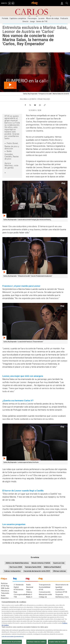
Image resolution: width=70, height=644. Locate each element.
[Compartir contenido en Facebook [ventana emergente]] (25, 105)
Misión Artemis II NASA (41, 563)
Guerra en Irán (59, 563)
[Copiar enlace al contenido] (45, 105)
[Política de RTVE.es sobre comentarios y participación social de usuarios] (64, 627)
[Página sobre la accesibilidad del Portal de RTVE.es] (41, 626)
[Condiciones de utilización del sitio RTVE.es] (3, 627)
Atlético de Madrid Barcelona (17, 563)
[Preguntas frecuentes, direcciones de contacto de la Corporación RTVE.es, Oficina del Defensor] (55, 626)
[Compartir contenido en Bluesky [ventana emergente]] (35, 105)
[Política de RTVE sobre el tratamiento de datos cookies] (21, 627)
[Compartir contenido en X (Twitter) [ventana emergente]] (30, 105)
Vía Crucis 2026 (16, 567)
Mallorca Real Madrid (52, 567)
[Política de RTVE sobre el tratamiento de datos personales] (11, 627)
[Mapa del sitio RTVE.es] (48, 627)
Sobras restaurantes (12, 571)
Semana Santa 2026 (33, 567)
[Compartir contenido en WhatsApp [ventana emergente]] (40, 105)
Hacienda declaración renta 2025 (37, 571)
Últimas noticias (59, 571)
